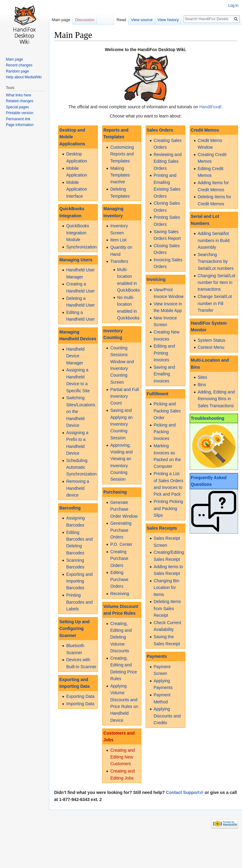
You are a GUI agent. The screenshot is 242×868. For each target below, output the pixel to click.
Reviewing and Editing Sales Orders (168, 161)
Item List (118, 240)
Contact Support (183, 792)
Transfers (119, 261)
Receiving (119, 594)
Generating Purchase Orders (121, 530)
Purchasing (115, 492)
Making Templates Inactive (120, 175)
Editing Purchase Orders (119, 579)
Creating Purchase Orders (119, 559)
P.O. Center (121, 544)
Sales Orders (160, 130)
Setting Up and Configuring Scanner (74, 629)
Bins (202, 385)
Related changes (20, 101)
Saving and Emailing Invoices (164, 374)
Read (120, 20)
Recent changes (19, 65)
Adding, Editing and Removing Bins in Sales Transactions (216, 399)
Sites (202, 377)
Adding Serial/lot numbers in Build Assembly (214, 240)
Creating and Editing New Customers (122, 757)
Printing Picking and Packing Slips (168, 508)
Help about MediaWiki (24, 77)
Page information (20, 125)
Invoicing (156, 279)
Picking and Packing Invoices (165, 432)
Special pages (17, 107)
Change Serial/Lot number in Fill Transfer (215, 303)
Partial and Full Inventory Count (124, 396)
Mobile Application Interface (77, 189)
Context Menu (211, 347)
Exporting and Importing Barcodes (79, 581)
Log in (233, 6)
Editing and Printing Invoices (164, 353)
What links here (19, 95)
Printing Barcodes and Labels (79, 602)
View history (167, 20)
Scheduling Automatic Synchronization (81, 467)
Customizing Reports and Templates (122, 154)
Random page (17, 71)
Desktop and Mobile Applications (72, 137)
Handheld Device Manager (75, 356)
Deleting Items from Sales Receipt (167, 608)
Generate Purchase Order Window (124, 509)
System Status (211, 340)
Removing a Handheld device (78, 488)
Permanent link (18, 119)
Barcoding (70, 508)
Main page (61, 20)
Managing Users (76, 260)
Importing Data (80, 704)
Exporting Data (80, 696)
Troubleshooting (208, 418)
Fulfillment (158, 394)
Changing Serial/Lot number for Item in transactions (216, 283)
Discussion (85, 20)
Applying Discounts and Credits (167, 716)
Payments (157, 656)
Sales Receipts (162, 528)
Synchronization (81, 247)
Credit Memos (205, 130)
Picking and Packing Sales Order (167, 411)
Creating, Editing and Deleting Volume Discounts (121, 637)
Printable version (19, 113)
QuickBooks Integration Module (78, 233)
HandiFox (208, 107)
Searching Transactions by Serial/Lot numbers (216, 261)
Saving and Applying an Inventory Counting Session (121, 424)
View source (141, 20)
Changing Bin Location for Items (166, 588)
